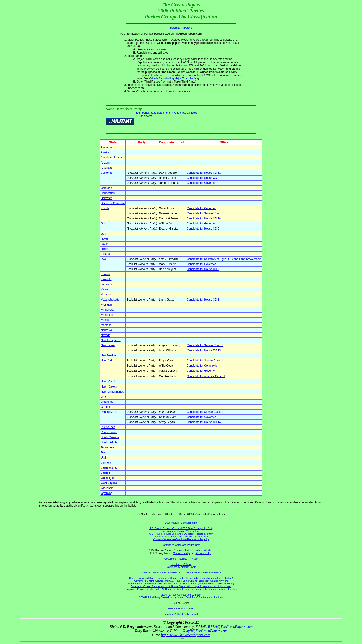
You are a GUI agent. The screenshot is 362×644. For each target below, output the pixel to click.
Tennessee (107, 447)
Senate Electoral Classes (181, 608)
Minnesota (107, 310)
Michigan (106, 305)
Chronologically (182, 550)
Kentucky (106, 279)
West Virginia (109, 483)
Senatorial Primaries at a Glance (204, 572)
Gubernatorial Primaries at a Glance (160, 572)
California (107, 173)
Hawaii (105, 239)
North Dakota (109, 387)
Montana (106, 325)
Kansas (105, 274)
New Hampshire (110, 340)
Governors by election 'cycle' (181, 567)
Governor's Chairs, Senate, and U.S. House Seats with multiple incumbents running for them (181, 586)
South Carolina (110, 437)
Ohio (104, 397)
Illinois (104, 249)
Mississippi (107, 315)
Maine (104, 289)
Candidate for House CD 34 (204, 178)
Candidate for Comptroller (203, 366)
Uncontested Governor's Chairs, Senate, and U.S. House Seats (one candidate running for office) (181, 584)
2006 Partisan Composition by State (181, 595)
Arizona (105, 163)
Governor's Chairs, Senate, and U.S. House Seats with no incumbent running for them (181, 581)
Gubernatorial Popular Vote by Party (181, 531)
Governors (170, 559)
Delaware (107, 198)
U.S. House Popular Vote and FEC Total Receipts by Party (181, 534)
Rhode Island (109, 432)
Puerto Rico (108, 427)
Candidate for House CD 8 (203, 300)
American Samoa (111, 158)
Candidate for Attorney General (206, 376)
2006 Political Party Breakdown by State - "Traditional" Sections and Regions (181, 597)
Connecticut (108, 193)
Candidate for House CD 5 (203, 229)
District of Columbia (113, 203)
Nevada (105, 335)
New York (107, 361)
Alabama (106, 147)
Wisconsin (107, 488)
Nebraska (107, 330)
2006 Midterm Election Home (181, 523)
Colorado (106, 188)
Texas (104, 453)
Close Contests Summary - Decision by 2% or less (181, 537)
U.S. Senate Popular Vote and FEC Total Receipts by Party (181, 528)
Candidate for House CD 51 (204, 173)
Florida (105, 208)
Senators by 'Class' (181, 564)
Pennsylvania (109, 412)
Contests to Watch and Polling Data (181, 545)
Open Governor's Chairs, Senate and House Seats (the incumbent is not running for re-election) (181, 578)
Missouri (106, 320)
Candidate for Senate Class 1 (205, 213)
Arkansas (106, 168)
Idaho (104, 244)
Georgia (106, 224)
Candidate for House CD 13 (204, 350)
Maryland (106, 295)
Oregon (105, 407)
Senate (183, 559)
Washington (108, 478)
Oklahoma (107, 402)
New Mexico (108, 355)
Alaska (105, 152)
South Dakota (109, 442)
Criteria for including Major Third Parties (173, 78)
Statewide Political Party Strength (181, 614)
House (194, 559)
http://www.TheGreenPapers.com (186, 635)
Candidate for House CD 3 (203, 269)
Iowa (104, 259)
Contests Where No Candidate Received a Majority (181, 539)
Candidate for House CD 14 (204, 422)
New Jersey (108, 345)
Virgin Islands (109, 468)
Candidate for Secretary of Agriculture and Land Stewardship (224, 259)
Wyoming (106, 493)
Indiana (105, 254)
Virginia (105, 473)
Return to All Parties (181, 28)
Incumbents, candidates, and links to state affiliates (166, 113)
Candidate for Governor (201, 183)
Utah (104, 458)
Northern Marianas (112, 392)
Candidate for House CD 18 (204, 218)
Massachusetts (110, 300)
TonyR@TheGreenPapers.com (205, 631)
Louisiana (107, 284)
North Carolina (110, 382)
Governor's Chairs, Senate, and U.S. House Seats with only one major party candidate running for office (181, 589)
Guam (104, 234)
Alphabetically (204, 550)
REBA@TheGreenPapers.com (230, 627)
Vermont (106, 463)
